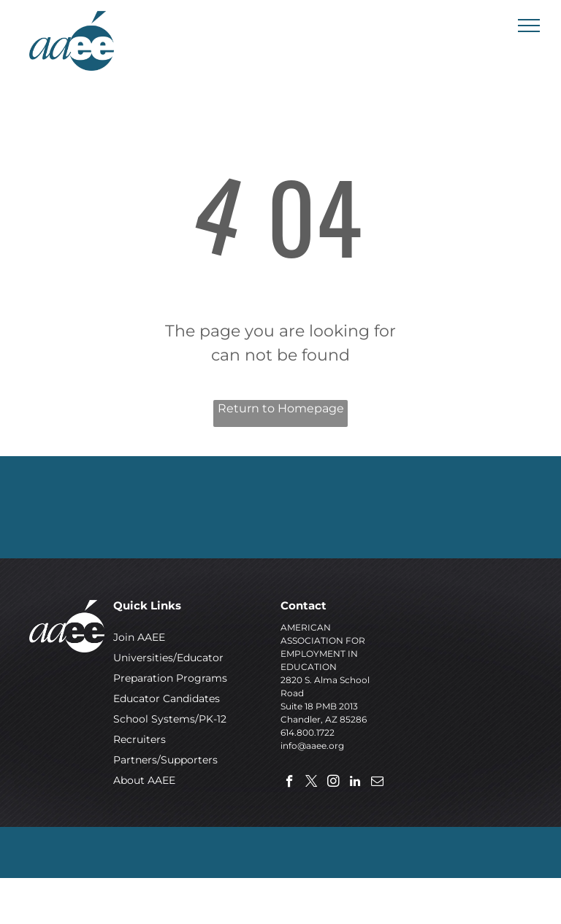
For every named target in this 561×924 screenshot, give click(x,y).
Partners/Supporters (165, 760)
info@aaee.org (312, 746)
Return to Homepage (281, 408)
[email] (377, 783)
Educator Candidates (167, 698)
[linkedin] (355, 783)
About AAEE (144, 780)
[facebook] (290, 783)
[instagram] (333, 783)
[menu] (529, 26)
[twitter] (312, 783)
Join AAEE (139, 637)
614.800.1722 (308, 732)
